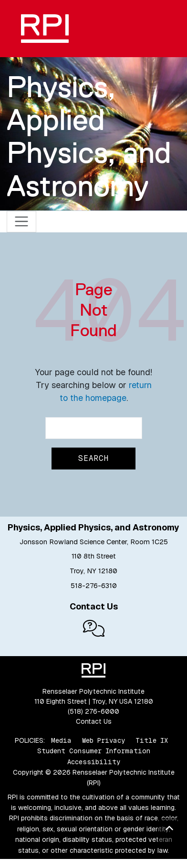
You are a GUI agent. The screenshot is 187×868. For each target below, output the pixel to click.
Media (61, 740)
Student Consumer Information (94, 751)
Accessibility (94, 762)
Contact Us (94, 721)
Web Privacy (104, 740)
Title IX (152, 740)
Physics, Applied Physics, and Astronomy (89, 136)
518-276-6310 (94, 586)
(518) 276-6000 (93, 711)
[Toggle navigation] (22, 222)
